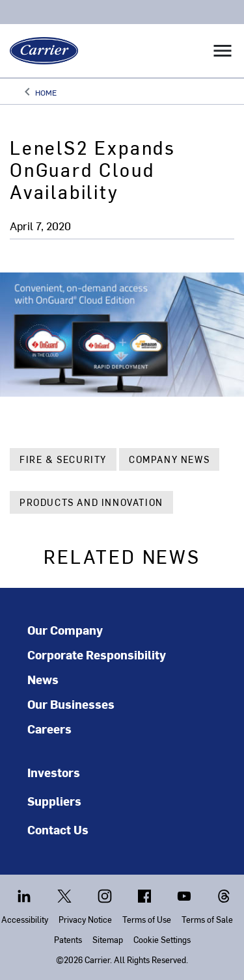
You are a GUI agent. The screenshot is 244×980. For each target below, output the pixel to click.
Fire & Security (63, 459)
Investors (54, 772)
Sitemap (108, 939)
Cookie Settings (162, 939)
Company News (169, 459)
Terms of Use (147, 919)
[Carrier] (39, 51)
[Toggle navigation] (223, 51)
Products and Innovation (91, 502)
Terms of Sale (207, 919)
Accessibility (25, 919)
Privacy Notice (85, 919)
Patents (68, 939)
